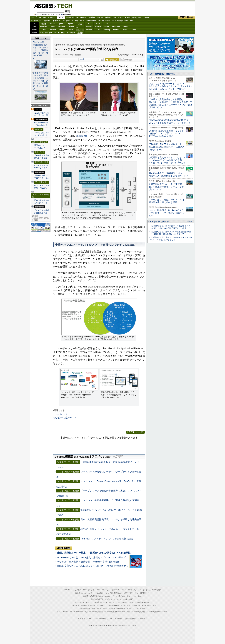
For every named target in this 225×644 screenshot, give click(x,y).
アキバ (120, 17)
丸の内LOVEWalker (147, 612)
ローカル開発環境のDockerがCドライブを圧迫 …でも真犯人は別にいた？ (166, 213)
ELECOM (44, 27)
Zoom (134, 30)
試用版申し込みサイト (65, 418)
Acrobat (53, 30)
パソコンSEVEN (80, 24)
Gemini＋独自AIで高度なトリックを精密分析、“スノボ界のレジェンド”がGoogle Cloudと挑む (166, 134)
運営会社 (118, 619)
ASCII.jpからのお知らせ (158, 222)
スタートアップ (137, 18)
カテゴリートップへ (135, 432)
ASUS (98, 24)
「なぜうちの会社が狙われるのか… (42, 212)
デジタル (70, 17)
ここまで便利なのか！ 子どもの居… (42, 114)
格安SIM (47, 21)
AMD (53, 27)
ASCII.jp (43, 6)
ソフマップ (71, 33)
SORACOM (103, 602)
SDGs (114, 21)
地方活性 (120, 21)
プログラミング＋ (127, 605)
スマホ (127, 17)
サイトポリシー (85, 619)
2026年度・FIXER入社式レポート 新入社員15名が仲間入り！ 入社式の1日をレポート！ (167, 147)
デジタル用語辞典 (109, 609)
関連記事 (82, 136)
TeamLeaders (91, 21)
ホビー (100, 17)
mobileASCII (121, 609)
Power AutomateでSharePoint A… (42, 124)
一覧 (101, 60)
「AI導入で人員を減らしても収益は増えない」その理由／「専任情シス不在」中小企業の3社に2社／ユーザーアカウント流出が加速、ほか (171, 103)
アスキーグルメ (68, 21)
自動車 (92, 17)
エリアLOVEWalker (76, 612)
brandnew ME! (80, 33)
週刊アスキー (80, 21)
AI (40, 17)
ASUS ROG (62, 27)
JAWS (44, 30)
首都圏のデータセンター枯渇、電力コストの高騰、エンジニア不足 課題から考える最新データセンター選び (40, 81)
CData (98, 30)
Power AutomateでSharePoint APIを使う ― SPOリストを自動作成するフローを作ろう (170, 121)
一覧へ (190, 221)
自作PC (108, 17)
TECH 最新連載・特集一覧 (161, 74)
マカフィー (44, 33)
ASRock (89, 27)
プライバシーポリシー (103, 619)
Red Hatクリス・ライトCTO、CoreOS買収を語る (107, 539)
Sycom (71, 24)
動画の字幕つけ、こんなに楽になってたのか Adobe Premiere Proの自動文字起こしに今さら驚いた (110, 566)
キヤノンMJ (53, 33)
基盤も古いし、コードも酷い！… (42, 147)
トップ (34, 17)
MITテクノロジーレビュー (136, 609)
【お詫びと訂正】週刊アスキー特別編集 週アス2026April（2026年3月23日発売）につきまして (170, 227)
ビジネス (52, 17)
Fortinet (116, 30)
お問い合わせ (130, 619)
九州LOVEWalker (133, 612)
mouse (53, 24)
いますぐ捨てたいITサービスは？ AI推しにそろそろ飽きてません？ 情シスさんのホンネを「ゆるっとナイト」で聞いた (171, 86)
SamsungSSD (78, 27)
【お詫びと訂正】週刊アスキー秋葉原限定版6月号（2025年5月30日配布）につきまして (171, 233)
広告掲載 (142, 619)
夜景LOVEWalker (119, 612)
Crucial (98, 27)
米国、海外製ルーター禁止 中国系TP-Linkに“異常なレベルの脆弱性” (94, 553)
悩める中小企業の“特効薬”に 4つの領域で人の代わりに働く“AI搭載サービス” (169, 175)
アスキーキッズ (36, 21)
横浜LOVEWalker (91, 612)
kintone (62, 30)
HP (107, 24)
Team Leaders (114, 605)
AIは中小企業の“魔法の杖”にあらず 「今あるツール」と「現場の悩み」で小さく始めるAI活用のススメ (40, 50)
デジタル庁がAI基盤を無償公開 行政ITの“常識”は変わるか (88, 562)
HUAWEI (107, 27)
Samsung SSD (79, 602)
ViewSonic (116, 27)
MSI (89, 24)
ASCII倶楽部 (187, 18)
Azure (71, 30)
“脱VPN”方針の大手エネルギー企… (42, 177)
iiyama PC (108, 593)
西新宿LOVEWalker (105, 612)
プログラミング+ (104, 21)
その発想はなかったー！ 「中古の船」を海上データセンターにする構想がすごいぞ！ (166, 187)
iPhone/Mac (81, 17)
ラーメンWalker (63, 612)
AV (115, 17)
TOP (65, 590)
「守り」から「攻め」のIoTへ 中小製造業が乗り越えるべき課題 (167, 201)
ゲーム (147, 18)
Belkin (125, 27)
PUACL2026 (129, 21)
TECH (63, 6)
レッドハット (61, 414)
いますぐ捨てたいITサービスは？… (42, 167)
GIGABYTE (71, 27)
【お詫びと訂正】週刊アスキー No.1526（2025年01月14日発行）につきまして (171, 239)
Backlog (107, 30)
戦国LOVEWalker (161, 612)
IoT (45, 17)
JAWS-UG (93, 596)
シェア (82, 59)
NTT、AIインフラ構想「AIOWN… (42, 187)
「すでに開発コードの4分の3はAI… (42, 134)
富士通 (44, 24)
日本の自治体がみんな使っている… (42, 202)
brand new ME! (128, 599)
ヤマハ (125, 30)
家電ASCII (56, 21)
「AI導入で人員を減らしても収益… (42, 157)
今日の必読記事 (85, 609)
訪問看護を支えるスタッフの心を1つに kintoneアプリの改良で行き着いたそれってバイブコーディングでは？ (167, 160)
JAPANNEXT (62, 33)
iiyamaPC (62, 24)
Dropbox (89, 30)
